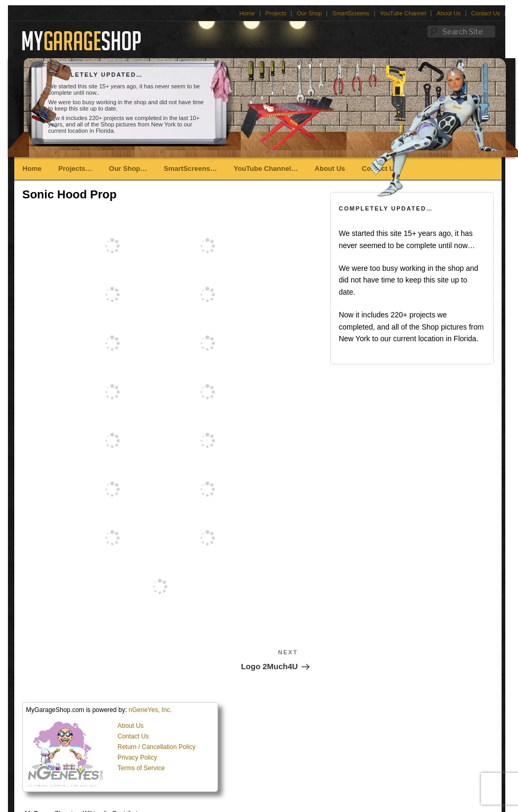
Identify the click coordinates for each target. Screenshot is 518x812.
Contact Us (486, 13)
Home (247, 13)
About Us (448, 13)
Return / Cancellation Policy (156, 747)
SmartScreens (351, 13)
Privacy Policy (137, 758)
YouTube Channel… (266, 168)
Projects (276, 13)
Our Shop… (128, 168)
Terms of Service (141, 768)
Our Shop (309, 13)
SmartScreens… (190, 168)
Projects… (75, 168)
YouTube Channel (403, 13)
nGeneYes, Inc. (150, 710)
